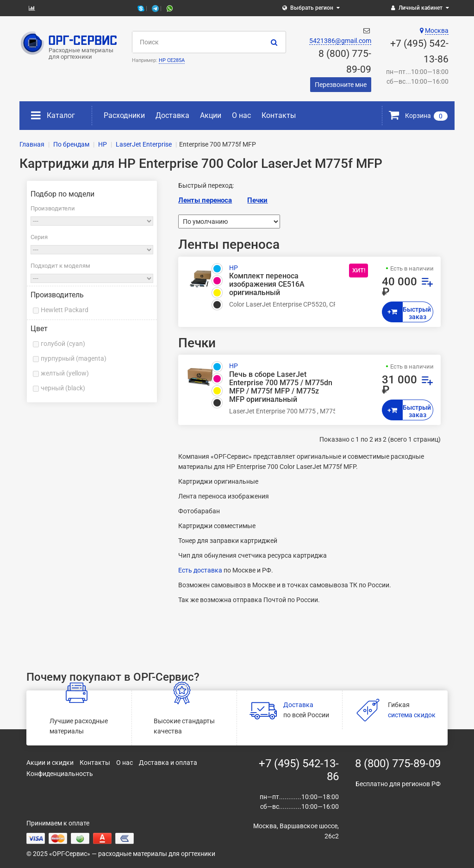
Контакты (279, 115)
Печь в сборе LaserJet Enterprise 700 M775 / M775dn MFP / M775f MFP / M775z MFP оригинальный (281, 387)
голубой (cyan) (63, 344)
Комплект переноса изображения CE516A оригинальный (267, 284)
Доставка (172, 115)
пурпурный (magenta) (74, 358)
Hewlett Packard (65, 310)
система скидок (412, 715)
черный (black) (63, 388)
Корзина (418, 116)
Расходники (124, 115)
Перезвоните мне (341, 85)
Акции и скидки (50, 763)
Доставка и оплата (168, 763)
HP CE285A (172, 60)
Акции (211, 115)
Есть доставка (200, 570)
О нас (241, 115)
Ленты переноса (205, 200)
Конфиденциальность (60, 774)
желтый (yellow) (65, 373)
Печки (257, 200)
